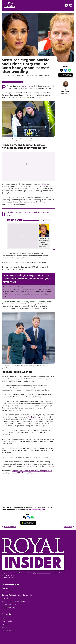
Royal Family (7, 621)
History (5, 624)
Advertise (6, 598)
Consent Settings (9, 604)
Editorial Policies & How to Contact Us (17, 595)
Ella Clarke (66, 91)
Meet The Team (8, 592)
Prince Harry (18, 82)
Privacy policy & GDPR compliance (15, 601)
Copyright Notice (9, 608)
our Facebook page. (37, 510)
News (4, 618)
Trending (6, 627)
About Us (6, 589)
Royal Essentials (8, 631)
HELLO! (22, 186)
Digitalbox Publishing (43, 573)
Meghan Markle (7, 82)
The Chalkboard (34, 417)
